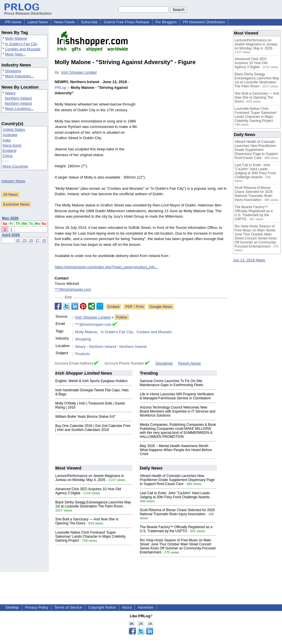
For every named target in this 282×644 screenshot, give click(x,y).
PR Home (13, 22)
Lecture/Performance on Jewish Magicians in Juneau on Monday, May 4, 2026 (90, 478)
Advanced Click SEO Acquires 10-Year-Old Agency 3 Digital (251, 63)
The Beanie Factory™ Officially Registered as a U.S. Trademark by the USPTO (176, 529)
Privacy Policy (37, 607)
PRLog (60, 88)
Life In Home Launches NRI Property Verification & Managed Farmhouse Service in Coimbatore (177, 396)
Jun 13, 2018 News (249, 260)
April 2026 (11, 235)
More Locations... (20, 109)
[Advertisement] (184, 121)
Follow (122, 317)
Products (82, 354)
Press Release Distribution (28, 11)
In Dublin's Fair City (21, 44)
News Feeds (64, 22)
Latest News (38, 22)
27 (37, 240)
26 (44, 240)
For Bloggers (166, 22)
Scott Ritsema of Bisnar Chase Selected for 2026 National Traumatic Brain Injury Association (177, 512)
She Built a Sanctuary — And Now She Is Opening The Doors (257, 97)
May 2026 (10, 218)
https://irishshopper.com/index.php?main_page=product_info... (106, 267)
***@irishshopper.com (73, 289)
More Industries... (20, 76)
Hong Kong (12, 145)
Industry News (13, 181)
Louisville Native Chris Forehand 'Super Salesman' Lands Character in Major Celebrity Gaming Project (90, 536)
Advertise (146, 607)
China (7, 156)
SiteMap (12, 607)
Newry (11, 93)
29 (24, 240)
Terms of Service (68, 607)
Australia (10, 135)
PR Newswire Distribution (204, 22)
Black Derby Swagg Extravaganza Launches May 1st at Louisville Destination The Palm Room (93, 504)
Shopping (13, 71)
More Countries (15, 166)
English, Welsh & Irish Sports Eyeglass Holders (91, 381)
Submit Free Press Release (126, 22)
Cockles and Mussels (23, 49)
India (7, 140)
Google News (161, 307)
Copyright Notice (102, 607)
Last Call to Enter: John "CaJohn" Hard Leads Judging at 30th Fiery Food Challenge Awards (175, 495)
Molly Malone (16, 38)
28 (31, 240)
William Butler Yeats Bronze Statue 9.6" (85, 417)
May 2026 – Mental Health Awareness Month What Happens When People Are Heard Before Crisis (176, 450)
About (127, 607)
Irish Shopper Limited (79, 72)
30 (18, 240)
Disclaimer (164, 363)
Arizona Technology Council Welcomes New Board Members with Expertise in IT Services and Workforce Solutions (178, 411)
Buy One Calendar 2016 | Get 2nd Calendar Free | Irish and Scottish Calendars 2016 (93, 428)
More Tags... (15, 54)
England (9, 151)
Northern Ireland (18, 98)
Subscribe (89, 22)
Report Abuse (189, 363)
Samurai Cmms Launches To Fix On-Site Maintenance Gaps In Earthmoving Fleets (172, 383)
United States (14, 130)
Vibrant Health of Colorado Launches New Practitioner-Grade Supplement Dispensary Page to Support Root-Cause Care (177, 480)
